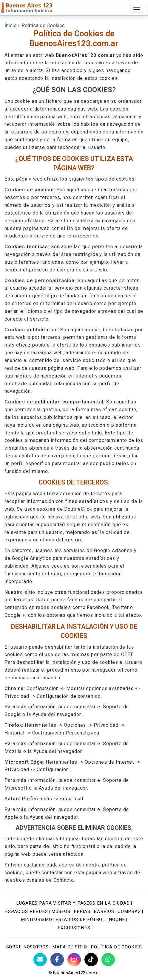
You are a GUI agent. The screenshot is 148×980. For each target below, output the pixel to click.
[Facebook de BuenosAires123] (57, 960)
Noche (117, 920)
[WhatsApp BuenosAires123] (108, 960)
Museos (61, 911)
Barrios (104, 911)
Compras (129, 911)
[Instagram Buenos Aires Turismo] (74, 960)
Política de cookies (116, 947)
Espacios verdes (27, 911)
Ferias (82, 911)
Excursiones (74, 928)
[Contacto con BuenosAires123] (40, 960)
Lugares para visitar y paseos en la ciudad (73, 903)
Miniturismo (37, 920)
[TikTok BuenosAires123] (91, 960)
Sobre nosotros (27, 947)
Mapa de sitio (70, 947)
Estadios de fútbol (80, 920)
